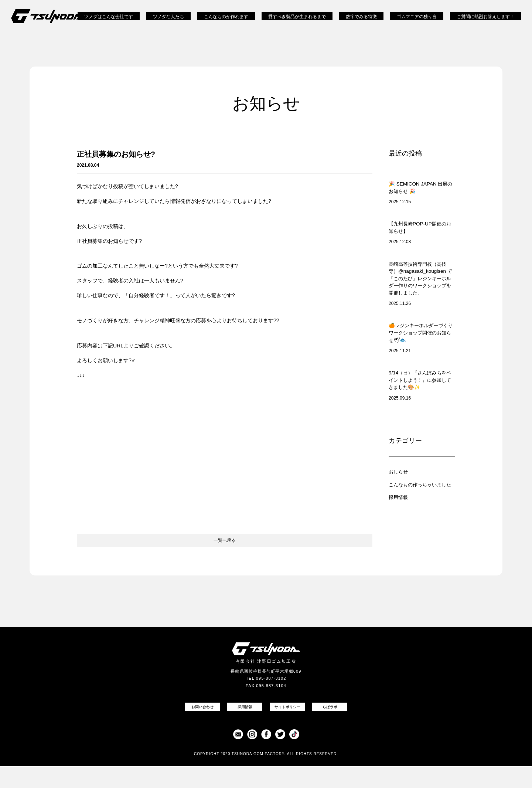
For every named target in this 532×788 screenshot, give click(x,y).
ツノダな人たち (168, 22)
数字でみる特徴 (361, 22)
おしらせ (400, 498)
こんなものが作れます (226, 22)
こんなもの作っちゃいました (422, 513)
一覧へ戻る (225, 557)
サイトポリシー (287, 728)
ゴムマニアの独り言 (417, 22)
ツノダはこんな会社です (109, 22)
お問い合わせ (202, 728)
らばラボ (330, 728)
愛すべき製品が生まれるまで (297, 22)
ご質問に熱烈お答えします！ (485, 22)
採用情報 (400, 528)
